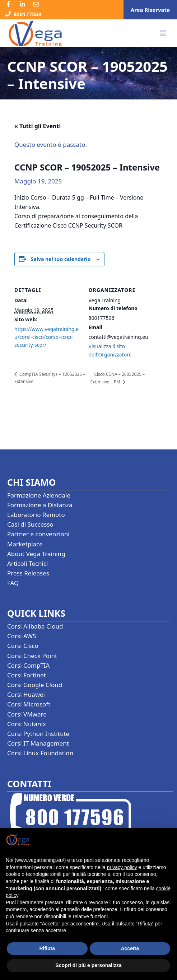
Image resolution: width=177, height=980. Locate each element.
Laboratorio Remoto (36, 515)
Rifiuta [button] (47, 948)
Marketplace (25, 544)
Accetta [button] (130, 948)
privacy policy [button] (122, 867)
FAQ (13, 583)
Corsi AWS (22, 636)
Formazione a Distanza (40, 505)
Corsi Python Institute (38, 734)
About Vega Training (36, 554)
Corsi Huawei (26, 694)
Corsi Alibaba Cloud (35, 626)
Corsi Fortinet (27, 675)
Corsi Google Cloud (35, 685)
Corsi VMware (27, 714)
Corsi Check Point (32, 656)
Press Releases (28, 573)
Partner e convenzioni (38, 534)
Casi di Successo (30, 524)
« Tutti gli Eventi (38, 126)
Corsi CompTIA (28, 665)
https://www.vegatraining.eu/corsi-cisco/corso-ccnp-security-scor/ (46, 337)
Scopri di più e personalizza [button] (88, 965)
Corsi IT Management (38, 743)
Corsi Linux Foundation (40, 753)
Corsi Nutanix (27, 724)
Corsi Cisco (23, 646)
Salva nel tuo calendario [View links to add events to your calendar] (61, 259)
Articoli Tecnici (28, 563)
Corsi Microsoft (29, 704)
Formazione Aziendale (39, 495)
